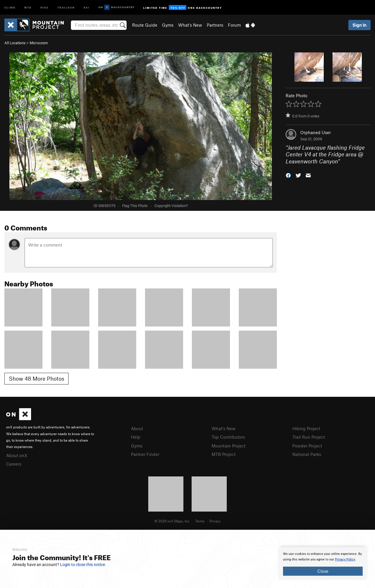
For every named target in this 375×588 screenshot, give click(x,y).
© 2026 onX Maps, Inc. (172, 521)
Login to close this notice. (83, 565)
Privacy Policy (345, 559)
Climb (10, 7)
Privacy (215, 521)
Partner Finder (145, 454)
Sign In (359, 25)
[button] (288, 175)
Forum (234, 25)
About (137, 428)
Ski (87, 7)
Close (323, 571)
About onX (17, 455)
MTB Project (224, 454)
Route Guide (145, 25)
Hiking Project (306, 428)
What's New (190, 25)
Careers (14, 464)
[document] (323, 563)
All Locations (15, 43)
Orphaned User (316, 132)
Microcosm (39, 43)
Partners (215, 25)
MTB (28, 7)
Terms (200, 521)
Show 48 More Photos (36, 378)
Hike (45, 7)
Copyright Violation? (171, 206)
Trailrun (66, 7)
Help (136, 437)
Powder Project (307, 446)
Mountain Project (229, 446)
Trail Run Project (309, 437)
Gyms (168, 25)
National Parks (307, 454)
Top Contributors (228, 437)
